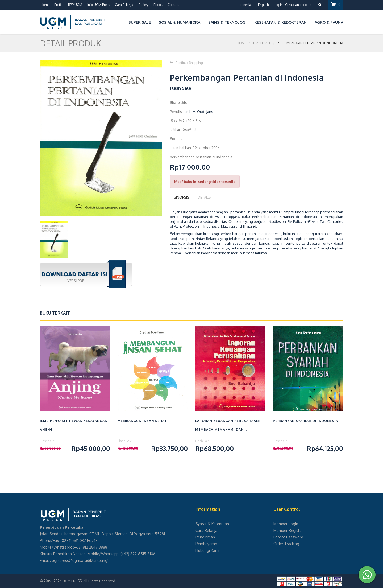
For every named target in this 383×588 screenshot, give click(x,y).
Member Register (288, 530)
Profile (59, 5)
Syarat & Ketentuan (212, 524)
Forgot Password (288, 537)
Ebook (158, 5)
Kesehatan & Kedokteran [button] (281, 22)
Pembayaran (206, 544)
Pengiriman (205, 537)
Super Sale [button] (140, 22)
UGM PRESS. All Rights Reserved (89, 581)
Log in (278, 5)
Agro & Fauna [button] (329, 22)
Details (204, 197)
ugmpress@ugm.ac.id (70, 560)
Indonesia (244, 5)
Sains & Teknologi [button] (227, 22)
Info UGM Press (99, 5)
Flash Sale (262, 43)
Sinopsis (182, 197)
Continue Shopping (186, 63)
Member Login (286, 524)
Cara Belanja (124, 5)
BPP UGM (75, 5)
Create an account (298, 5)
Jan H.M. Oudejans (198, 112)
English (263, 5)
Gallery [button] (143, 5)
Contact (173, 5)
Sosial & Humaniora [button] (180, 22)
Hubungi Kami (207, 550)
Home (45, 5)
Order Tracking (286, 544)
